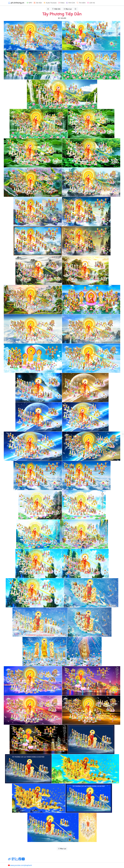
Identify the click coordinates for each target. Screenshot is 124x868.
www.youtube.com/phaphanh (20, 865)
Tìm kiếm (81, 3)
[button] (2, 434)
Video (61, 3)
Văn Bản (38, 3)
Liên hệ (91, 3)
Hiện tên (56, 9)
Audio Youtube (50, 3)
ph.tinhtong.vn (16, 3)
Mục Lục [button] (68, 9)
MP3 (29, 3)
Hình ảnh (70, 3)
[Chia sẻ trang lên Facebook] (20, 860)
